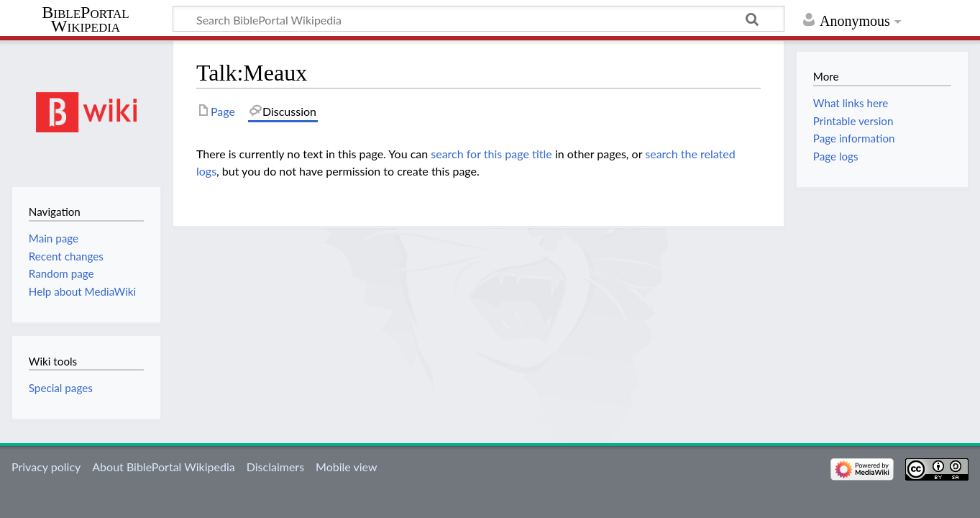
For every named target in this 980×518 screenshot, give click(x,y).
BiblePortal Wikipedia (85, 19)
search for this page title (491, 154)
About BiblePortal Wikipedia (163, 467)
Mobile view (346, 467)
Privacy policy (46, 467)
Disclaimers (275, 467)
